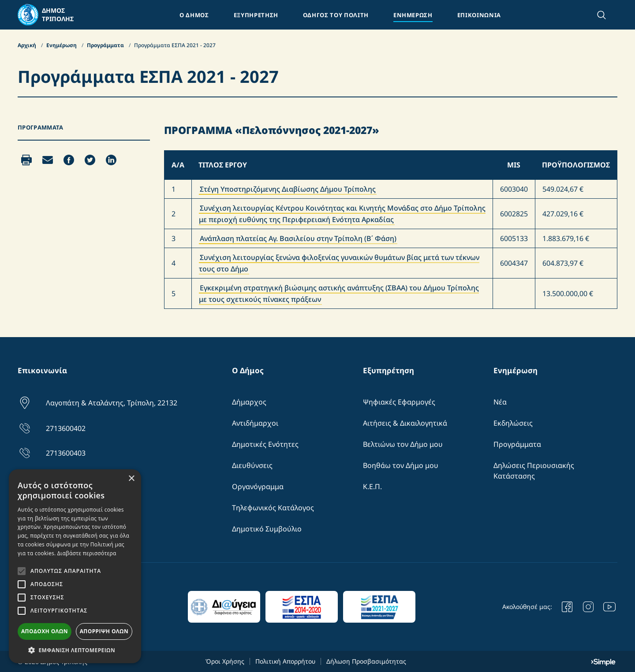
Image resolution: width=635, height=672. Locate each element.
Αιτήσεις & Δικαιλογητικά (405, 423)
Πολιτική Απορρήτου (285, 661)
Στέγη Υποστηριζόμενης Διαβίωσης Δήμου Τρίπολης (288, 189)
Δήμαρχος (249, 402)
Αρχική (28, 45)
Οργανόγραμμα (258, 486)
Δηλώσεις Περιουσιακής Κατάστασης (534, 471)
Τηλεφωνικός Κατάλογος (273, 508)
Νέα (500, 402)
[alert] (75, 566)
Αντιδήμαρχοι (255, 423)
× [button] (131, 479)
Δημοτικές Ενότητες (265, 444)
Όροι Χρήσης (225, 661)
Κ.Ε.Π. (372, 486)
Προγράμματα (106, 45)
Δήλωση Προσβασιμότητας (366, 661)
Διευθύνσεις (252, 465)
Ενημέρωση (62, 45)
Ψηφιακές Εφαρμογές (399, 402)
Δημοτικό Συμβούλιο (267, 529)
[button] (75, 650)
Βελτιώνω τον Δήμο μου (403, 444)
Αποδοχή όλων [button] (45, 631)
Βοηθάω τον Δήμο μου (401, 465)
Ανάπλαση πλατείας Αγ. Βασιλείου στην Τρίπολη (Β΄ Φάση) (298, 238)
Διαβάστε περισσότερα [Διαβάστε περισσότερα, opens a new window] (87, 553)
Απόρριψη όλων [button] (104, 631)
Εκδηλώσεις (513, 423)
